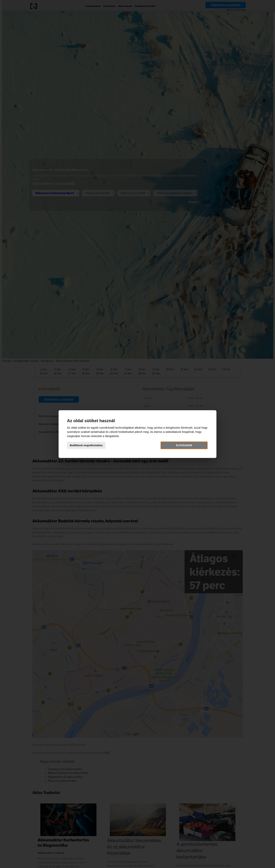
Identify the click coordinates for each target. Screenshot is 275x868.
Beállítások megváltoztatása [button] (86, 445)
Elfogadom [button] (184, 445)
